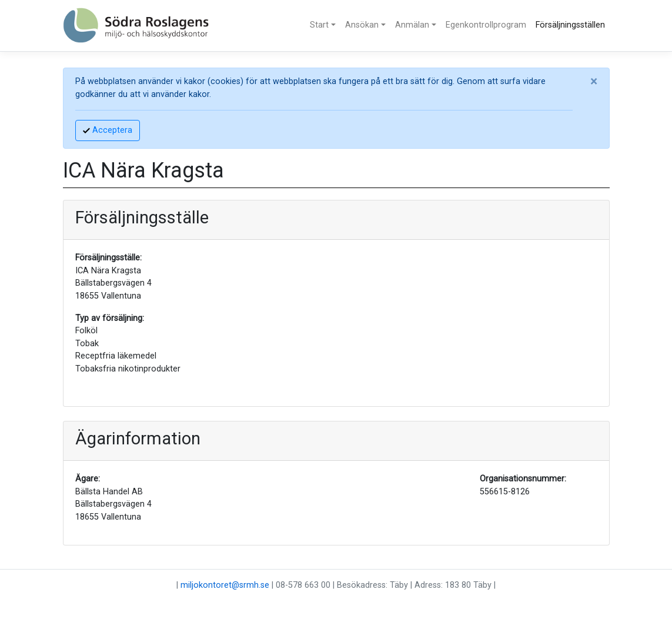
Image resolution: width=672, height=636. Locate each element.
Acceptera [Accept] (108, 130)
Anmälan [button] (412, 25)
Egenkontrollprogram (486, 25)
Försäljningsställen (570, 25)
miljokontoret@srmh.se (225, 585)
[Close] (594, 82)
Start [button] (319, 25)
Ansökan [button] (362, 25)
